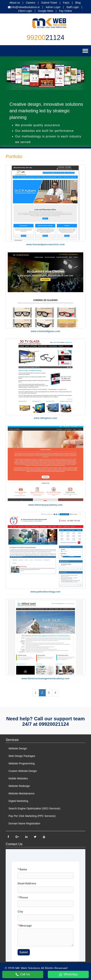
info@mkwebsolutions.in (25, 7)
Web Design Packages (22, 756)
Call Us (23, 975)
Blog (78, 3)
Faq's (66, 3)
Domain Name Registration (24, 823)
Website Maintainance (21, 793)
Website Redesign (19, 786)
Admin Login (53, 7)
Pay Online (66, 11)
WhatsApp (68, 975)
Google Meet (45, 11)
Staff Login (73, 7)
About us (15, 3)
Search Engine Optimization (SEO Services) (34, 808)
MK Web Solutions (28, 968)
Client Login (25, 11)
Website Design (18, 748)
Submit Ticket (49, 3)
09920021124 (54, 724)
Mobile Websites (18, 778)
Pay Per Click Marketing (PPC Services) (32, 816)
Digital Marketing (18, 801)
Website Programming (22, 763)
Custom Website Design (23, 771)
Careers (31, 3)
